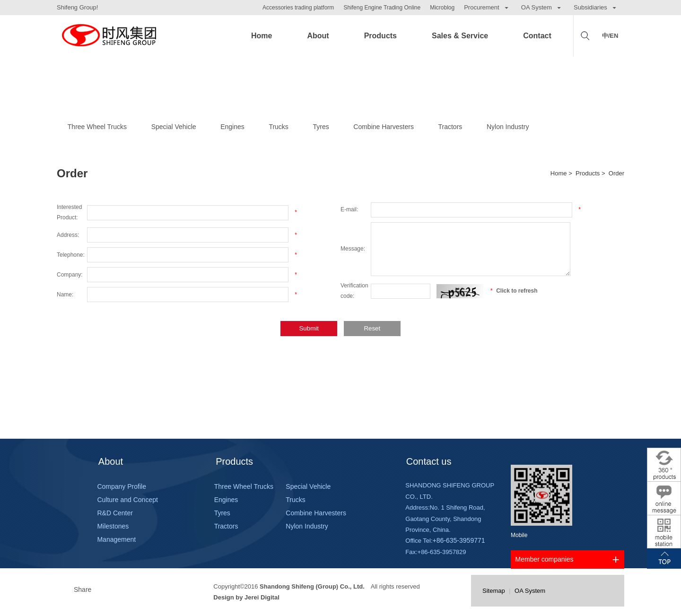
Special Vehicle (174, 127)
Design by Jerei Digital (246, 597)
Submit (309, 328)
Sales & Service (460, 36)
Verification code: (354, 291)
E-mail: (349, 209)
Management (116, 539)
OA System (530, 591)
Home (262, 36)
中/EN (610, 36)
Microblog (442, 8)
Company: (70, 275)
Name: (65, 295)
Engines (232, 127)
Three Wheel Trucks (97, 127)
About (318, 36)
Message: (353, 249)
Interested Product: (69, 212)
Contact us (414, 461)
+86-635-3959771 (459, 540)
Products (380, 36)
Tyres (321, 127)
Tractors (450, 127)
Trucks (278, 127)
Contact (537, 36)
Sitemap (494, 591)
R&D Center (115, 513)
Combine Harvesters (384, 127)
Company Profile (122, 486)
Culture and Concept (127, 500)
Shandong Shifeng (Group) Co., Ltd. (312, 586)
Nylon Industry (508, 127)
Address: (68, 235)
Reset (372, 328)
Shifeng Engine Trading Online (382, 8)
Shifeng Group (109, 36)
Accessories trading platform (298, 8)
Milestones (113, 526)
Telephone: (71, 255)
